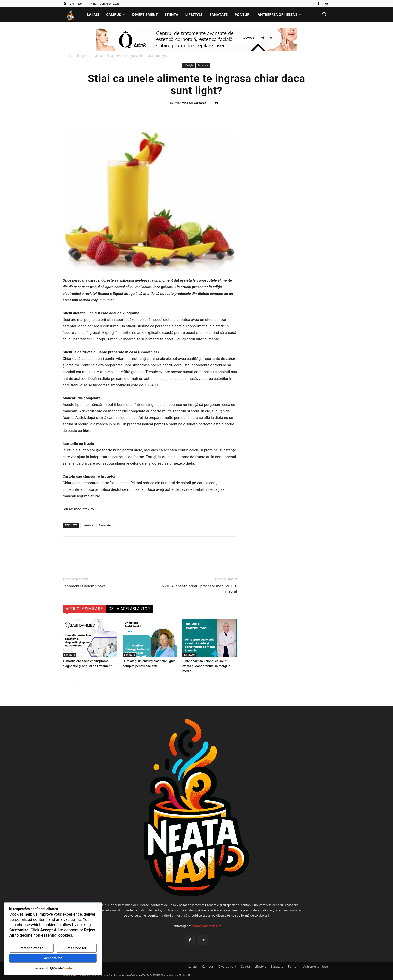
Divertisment (145, 14)
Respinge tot (76, 948)
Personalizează (31, 948)
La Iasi (93, 14)
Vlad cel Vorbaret (194, 103)
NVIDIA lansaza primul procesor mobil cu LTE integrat (200, 589)
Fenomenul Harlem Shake (84, 586)
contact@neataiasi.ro (207, 926)
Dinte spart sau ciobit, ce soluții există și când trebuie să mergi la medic (206, 666)
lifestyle (88, 525)
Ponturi (243, 14)
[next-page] (74, 681)
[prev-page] (66, 681)
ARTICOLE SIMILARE (84, 609)
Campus (115, 14)
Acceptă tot (53, 958)
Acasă (67, 56)
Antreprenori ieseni (279, 14)
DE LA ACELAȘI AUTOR (129, 609)
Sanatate (219, 14)
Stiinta (171, 14)
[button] (324, 15)
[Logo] (73, 15)
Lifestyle (194, 14)
